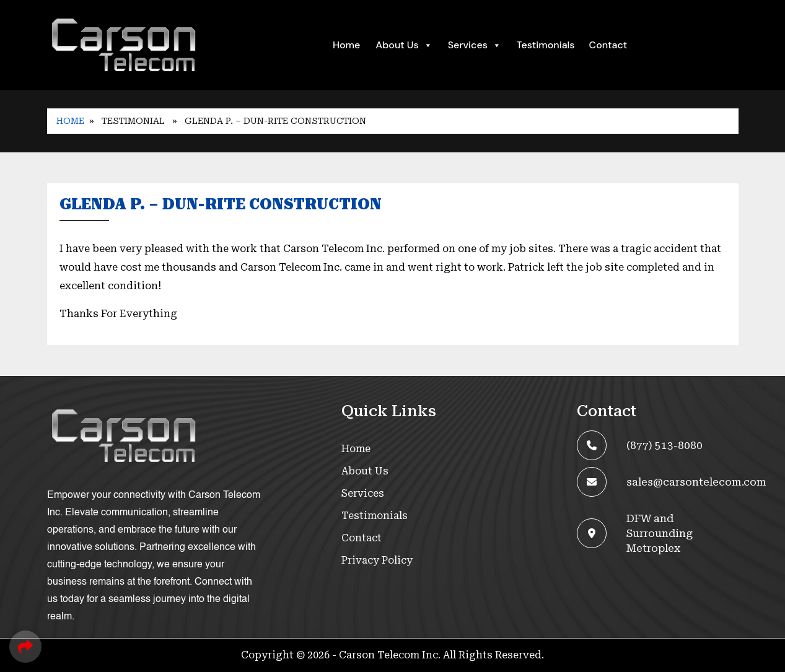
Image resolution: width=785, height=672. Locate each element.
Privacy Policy (377, 560)
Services (363, 493)
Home (346, 45)
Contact (608, 45)
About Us (404, 45)
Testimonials (546, 45)
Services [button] (475, 45)
